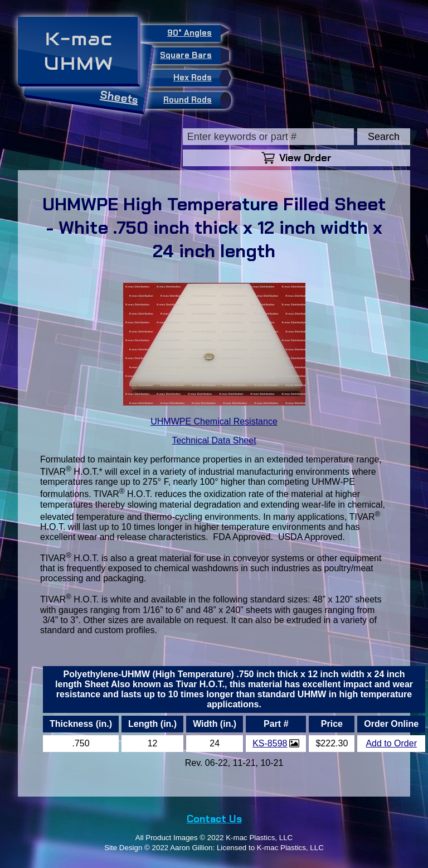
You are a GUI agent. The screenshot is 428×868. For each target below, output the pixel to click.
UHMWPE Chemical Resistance (214, 421)
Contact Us (214, 819)
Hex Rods (200, 78)
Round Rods (194, 100)
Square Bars (190, 56)
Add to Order (391, 743)
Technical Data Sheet (214, 440)
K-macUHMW (79, 51)
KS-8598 (270, 743)
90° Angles (194, 32)
